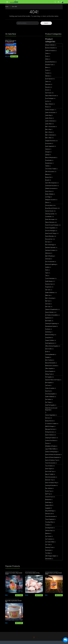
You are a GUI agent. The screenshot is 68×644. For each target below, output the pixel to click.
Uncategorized (49, 528)
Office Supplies (49, 368)
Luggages (48, 508)
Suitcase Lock (49, 514)
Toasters (48, 73)
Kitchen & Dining (50, 335)
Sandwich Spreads (50, 247)
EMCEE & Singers (50, 426)
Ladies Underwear (50, 121)
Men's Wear (49, 138)
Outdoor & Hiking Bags (51, 452)
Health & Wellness (50, 293)
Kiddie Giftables (49, 194)
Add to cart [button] (14, 56)
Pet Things (48, 402)
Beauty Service (49, 421)
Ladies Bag (48, 115)
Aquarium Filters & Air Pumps (53, 380)
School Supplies (50, 371)
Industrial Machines (50, 62)
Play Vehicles (49, 488)
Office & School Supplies (52, 346)
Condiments (48, 217)
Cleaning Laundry (50, 214)
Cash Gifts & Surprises (51, 183)
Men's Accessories (50, 127)
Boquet (47, 180)
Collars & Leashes (50, 388)
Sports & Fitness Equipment (52, 457)
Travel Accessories (50, 463)
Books (47, 352)
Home (7, 7)
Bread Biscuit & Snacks (51, 208)
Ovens (47, 70)
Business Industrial (50, 48)
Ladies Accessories (50, 112)
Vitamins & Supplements (51, 309)
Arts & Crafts (49, 349)
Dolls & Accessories (50, 477)
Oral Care (48, 304)
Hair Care (48, 290)
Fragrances (48, 287)
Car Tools (48, 545)
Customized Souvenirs (51, 186)
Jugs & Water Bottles (51, 449)
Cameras (48, 149)
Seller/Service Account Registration (51, 409)
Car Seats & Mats (50, 542)
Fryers (47, 56)
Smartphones (49, 163)
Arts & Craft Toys (50, 471)
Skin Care (48, 307)
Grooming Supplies (50, 394)
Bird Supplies (49, 383)
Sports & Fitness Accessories (53, 455)
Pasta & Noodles (50, 236)
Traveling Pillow (49, 522)
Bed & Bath (48, 321)
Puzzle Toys (49, 491)
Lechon (47, 101)
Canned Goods (49, 211)
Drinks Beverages (50, 219)
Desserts (48, 87)
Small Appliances (50, 343)
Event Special (8, 39)
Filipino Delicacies (50, 222)
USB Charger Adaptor (51, 556)
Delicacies (48, 84)
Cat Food (48, 385)
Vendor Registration (50, 415)
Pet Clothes (48, 399)
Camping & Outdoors (51, 438)
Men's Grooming (50, 298)
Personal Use (49, 239)
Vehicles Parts (49, 531)
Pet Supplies (49, 377)
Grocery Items (49, 205)
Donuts (47, 90)
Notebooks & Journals (51, 366)
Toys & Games (49, 466)
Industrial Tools (49, 65)
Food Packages (49, 98)
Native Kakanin (49, 104)
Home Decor (49, 191)
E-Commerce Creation (51, 424)
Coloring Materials (50, 354)
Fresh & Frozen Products (52, 225)
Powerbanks (49, 160)
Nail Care (48, 301)
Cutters (47, 53)
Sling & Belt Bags (50, 511)
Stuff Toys (48, 494)
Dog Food (48, 391)
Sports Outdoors (50, 435)
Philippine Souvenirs (51, 200)
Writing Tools (49, 374)
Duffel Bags (48, 502)
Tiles (47, 276)
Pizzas (47, 107)
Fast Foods (48, 93)
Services (48, 418)
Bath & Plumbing (50, 256)
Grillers (47, 59)
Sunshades (48, 550)
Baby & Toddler (49, 474)
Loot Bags (48, 197)
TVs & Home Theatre (51, 169)
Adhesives (48, 253)
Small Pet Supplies (50, 405)
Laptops (47, 155)
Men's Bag (48, 129)
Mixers (47, 67)
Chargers (48, 152)
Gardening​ (48, 332)
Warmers (48, 76)
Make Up (48, 295)
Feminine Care (49, 284)
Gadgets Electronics (51, 141)
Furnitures (48, 329)
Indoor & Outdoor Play (51, 483)
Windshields (48, 559)
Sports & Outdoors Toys (52, 460)
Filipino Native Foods (51, 96)
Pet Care (48, 242)
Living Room (48, 338)
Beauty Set (48, 177)
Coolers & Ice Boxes (51, 440)
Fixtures (47, 443)
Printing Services (50, 432)
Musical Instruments (50, 363)
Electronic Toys (49, 480)
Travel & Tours (49, 497)
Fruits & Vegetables (50, 228)
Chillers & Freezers (50, 51)
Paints (47, 270)
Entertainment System (51, 326)
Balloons (48, 174)
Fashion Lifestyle (50, 110)
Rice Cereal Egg (50, 245)
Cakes (47, 82)
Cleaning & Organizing (51, 323)
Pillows (47, 202)
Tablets (47, 166)
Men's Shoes (49, 132)
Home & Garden (49, 312)
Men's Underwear (50, 135)
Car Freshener (49, 539)
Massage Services (50, 429)
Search (55, 2)
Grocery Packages (50, 231)
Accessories (49, 143)
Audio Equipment (50, 146)
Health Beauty (49, 281)
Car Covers (48, 536)
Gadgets (48, 357)
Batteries (48, 533)
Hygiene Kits (49, 505)
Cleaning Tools (49, 547)
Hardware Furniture (50, 250)
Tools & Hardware (50, 278)
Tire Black (48, 553)
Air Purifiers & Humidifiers (52, 315)
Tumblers (48, 525)
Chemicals (48, 259)
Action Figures (49, 469)
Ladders (47, 267)
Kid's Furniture (49, 360)
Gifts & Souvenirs (50, 172)
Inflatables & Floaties (51, 446)
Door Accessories (50, 262)
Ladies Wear (49, 124)
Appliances (48, 318)
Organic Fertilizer (50, 340)
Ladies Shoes (49, 118)
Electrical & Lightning (51, 264)
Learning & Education (51, 485)
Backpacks (48, 500)
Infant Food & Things (51, 233)
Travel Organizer (50, 519)
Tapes (47, 273)
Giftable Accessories (51, 188)
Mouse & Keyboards (51, 157)
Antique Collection (50, 45)
